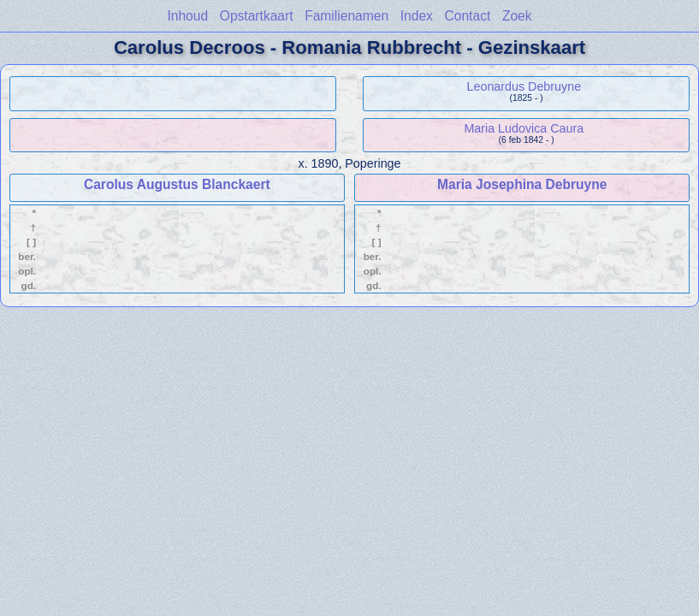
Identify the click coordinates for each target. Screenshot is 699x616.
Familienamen (347, 16)
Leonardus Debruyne (524, 86)
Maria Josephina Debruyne (522, 184)
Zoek (517, 16)
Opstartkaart (257, 16)
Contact (468, 16)
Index (417, 16)
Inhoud (187, 16)
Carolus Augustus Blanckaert (177, 184)
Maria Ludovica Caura (524, 128)
